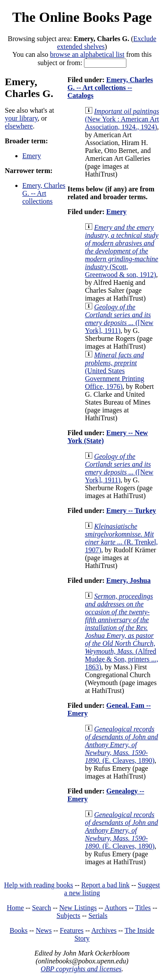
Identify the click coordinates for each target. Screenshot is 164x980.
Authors (116, 908)
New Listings (78, 908)
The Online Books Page (82, 17)
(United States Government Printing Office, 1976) (115, 371)
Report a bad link (106, 885)
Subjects (68, 916)
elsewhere (19, 126)
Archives (104, 930)
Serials (98, 916)
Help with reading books (38, 885)
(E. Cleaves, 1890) (121, 745)
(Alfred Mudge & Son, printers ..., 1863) (122, 632)
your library (21, 118)
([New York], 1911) (119, 319)
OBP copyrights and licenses (81, 969)
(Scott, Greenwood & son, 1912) (122, 251)
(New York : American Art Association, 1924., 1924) (122, 119)
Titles (143, 908)
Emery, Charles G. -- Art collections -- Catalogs (110, 88)
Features (72, 930)
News (44, 930)
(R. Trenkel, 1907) (121, 538)
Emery (32, 156)
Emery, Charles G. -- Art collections (44, 193)
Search (42, 908)
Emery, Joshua (128, 580)
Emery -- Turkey (131, 511)
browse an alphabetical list (87, 54)
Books (19, 930)
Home (16, 908)
